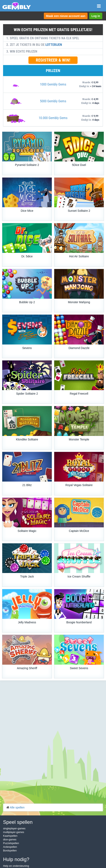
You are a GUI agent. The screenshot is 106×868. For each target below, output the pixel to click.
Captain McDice (79, 531)
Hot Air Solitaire (79, 256)
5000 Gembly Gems (53, 101)
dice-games (10, 840)
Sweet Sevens (79, 668)
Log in (96, 16)
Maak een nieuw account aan (66, 16)
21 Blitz (27, 485)
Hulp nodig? (16, 859)
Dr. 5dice (27, 256)
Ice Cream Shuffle (79, 576)
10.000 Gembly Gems (53, 118)
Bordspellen (10, 851)
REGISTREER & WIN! (53, 60)
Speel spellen (18, 822)
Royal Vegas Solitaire (79, 485)
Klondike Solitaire (27, 439)
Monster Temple (79, 439)
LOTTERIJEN (54, 45)
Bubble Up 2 (27, 302)
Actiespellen (10, 847)
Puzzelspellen (11, 843)
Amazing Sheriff (27, 668)
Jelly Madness (27, 622)
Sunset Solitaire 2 (79, 211)
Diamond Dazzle (79, 348)
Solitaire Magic (27, 531)
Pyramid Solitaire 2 (27, 165)
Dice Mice (27, 211)
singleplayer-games (14, 829)
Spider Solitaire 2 (27, 394)
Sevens (27, 348)
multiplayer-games (14, 832)
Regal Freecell (79, 394)
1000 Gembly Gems (53, 84)
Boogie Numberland (79, 622)
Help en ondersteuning (16, 866)
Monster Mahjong (79, 302)
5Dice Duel (79, 165)
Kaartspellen (10, 836)
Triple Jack (27, 576)
